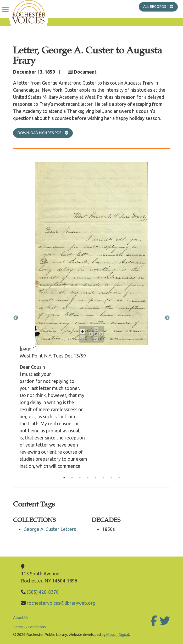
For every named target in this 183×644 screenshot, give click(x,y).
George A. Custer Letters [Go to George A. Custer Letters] (50, 529)
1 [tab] (64, 478)
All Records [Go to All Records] (160, 6)
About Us (21, 618)
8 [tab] (119, 478)
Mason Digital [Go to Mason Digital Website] (118, 635)
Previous (16, 318)
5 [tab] (96, 478)
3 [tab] (80, 478)
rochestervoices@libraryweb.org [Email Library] (61, 603)
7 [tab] (111, 478)
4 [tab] (88, 478)
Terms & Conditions (29, 627)
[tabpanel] (91, 318)
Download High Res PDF (45, 133)
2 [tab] (72, 478)
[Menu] (5, 9)
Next (167, 318)
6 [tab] (103, 478)
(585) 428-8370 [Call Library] (43, 592)
